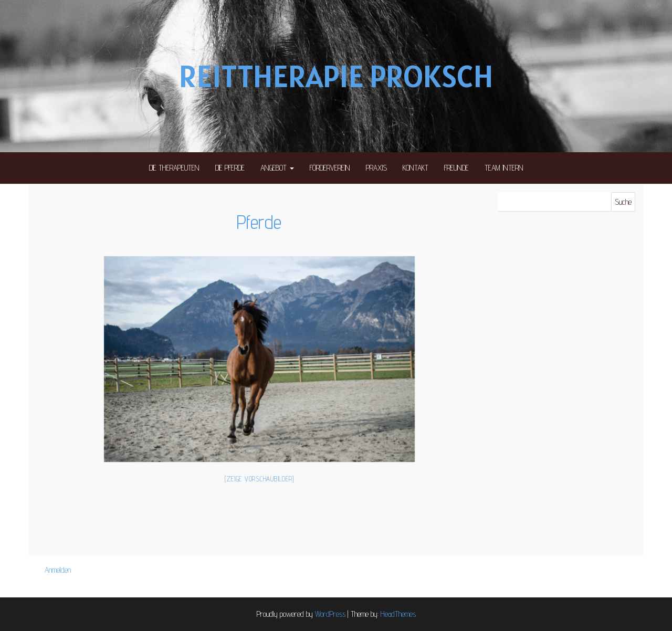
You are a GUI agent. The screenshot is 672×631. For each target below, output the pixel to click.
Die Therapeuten (174, 168)
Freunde (456, 168)
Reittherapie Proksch (336, 76)
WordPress (330, 614)
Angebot (277, 168)
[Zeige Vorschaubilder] (260, 479)
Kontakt (416, 168)
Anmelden (58, 570)
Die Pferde (230, 168)
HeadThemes (398, 614)
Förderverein (330, 168)
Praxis (376, 168)
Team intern (504, 168)
